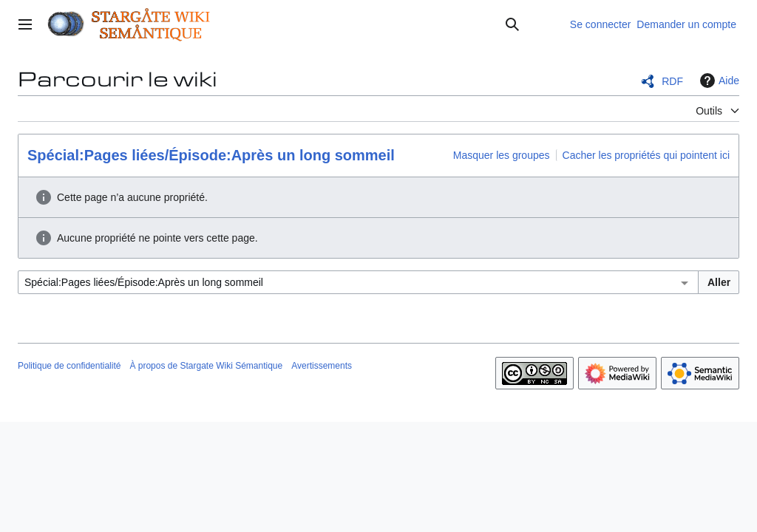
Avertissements (322, 366)
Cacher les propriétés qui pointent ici (646, 155)
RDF (672, 81)
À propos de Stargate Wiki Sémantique (206, 366)
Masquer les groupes (502, 155)
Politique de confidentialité (69, 366)
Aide (718, 81)
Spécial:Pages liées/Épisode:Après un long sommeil (211, 155)
